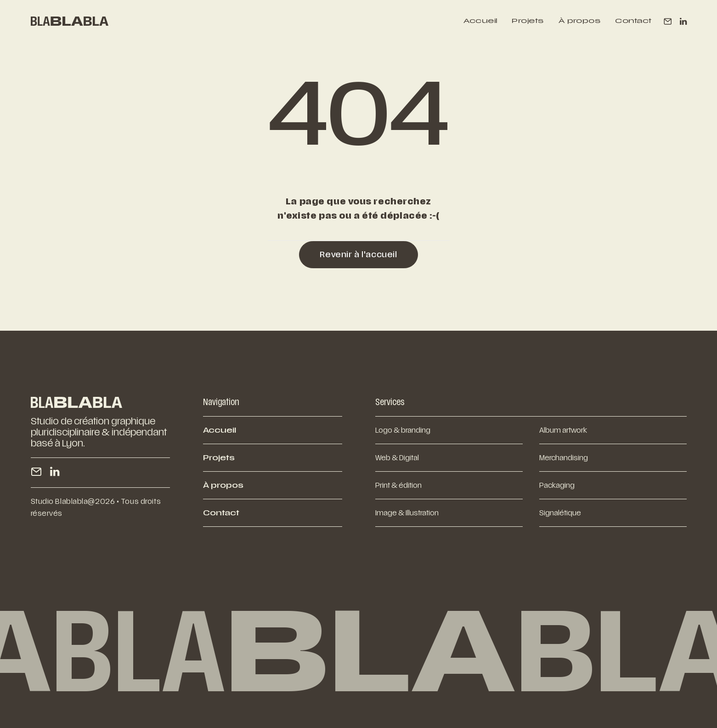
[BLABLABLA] (70, 21)
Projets (528, 21)
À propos (580, 21)
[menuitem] (480, 21)
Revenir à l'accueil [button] (358, 255)
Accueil (480, 21)
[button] (669, 21)
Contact (633, 21)
